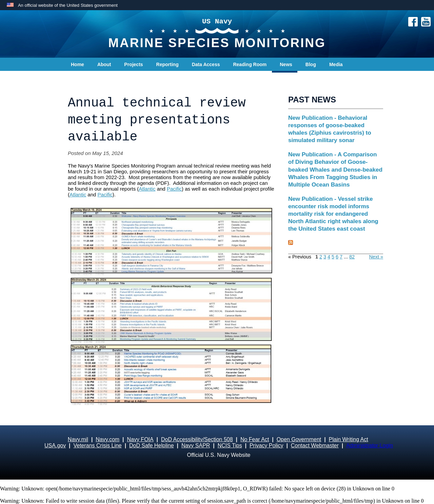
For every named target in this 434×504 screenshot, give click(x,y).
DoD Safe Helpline (152, 445)
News (286, 64)
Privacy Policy (267, 445)
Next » (376, 257)
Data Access (206, 64)
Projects (133, 64)
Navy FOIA (140, 439)
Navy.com (107, 439)
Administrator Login (370, 445)
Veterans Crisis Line (97, 445)
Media (336, 64)
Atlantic (147, 189)
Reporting (167, 64)
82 (352, 257)
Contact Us (83, 78)
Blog (311, 64)
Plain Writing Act (349, 439)
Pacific (174, 189)
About (104, 64)
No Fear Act (255, 439)
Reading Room (250, 64)
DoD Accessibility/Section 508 (197, 439)
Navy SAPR (196, 445)
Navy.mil (78, 439)
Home (77, 64)
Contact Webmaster (315, 445)
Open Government (299, 439)
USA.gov (55, 445)
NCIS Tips (230, 445)
